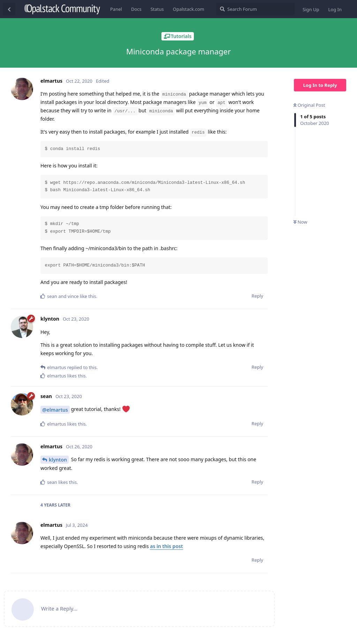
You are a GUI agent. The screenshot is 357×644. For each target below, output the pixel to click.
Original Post (309, 105)
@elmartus (55, 410)
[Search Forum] (255, 9)
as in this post (166, 546)
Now (300, 222)
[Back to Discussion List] (9, 9)
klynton (58, 460)
